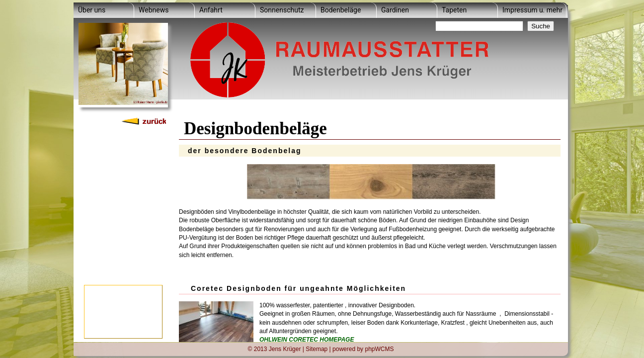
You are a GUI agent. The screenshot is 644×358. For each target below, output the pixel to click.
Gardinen (395, 10)
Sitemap (317, 349)
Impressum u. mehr (532, 10)
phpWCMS (379, 349)
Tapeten (454, 10)
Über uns (92, 10)
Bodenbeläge (341, 10)
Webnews (154, 10)
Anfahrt (211, 10)
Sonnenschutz (282, 10)
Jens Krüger (285, 349)
